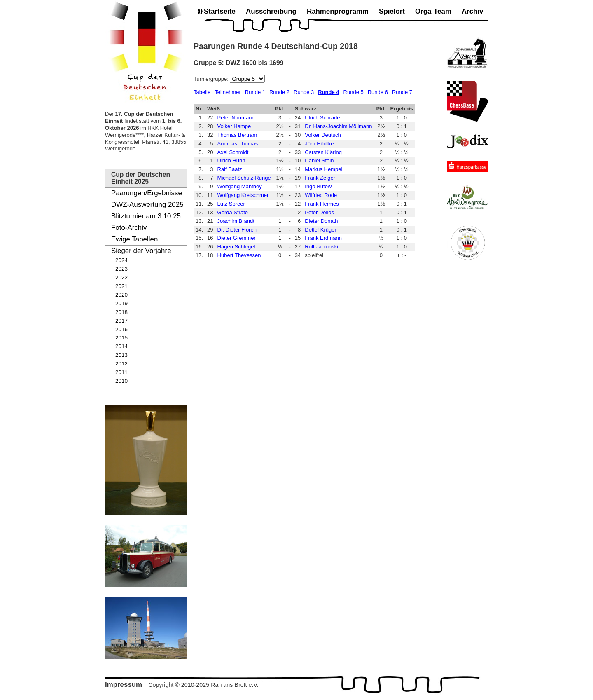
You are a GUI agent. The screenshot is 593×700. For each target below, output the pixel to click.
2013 (121, 355)
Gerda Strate (233, 212)
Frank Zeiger (320, 178)
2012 (121, 364)
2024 (121, 260)
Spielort (392, 11)
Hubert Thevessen (239, 255)
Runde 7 (402, 92)
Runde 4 (328, 92)
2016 (121, 329)
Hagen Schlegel (236, 247)
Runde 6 (378, 92)
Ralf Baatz (230, 169)
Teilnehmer (228, 92)
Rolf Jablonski (321, 247)
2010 (121, 381)
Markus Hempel (323, 169)
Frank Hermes (322, 204)
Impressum (124, 685)
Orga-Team (433, 11)
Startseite (220, 11)
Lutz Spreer (231, 204)
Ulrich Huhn (231, 160)
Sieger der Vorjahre (141, 251)
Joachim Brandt (236, 221)
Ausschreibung (271, 11)
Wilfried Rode (321, 195)
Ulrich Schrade (322, 118)
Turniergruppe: (212, 79)
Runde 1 (255, 92)
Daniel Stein (319, 160)
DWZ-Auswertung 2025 (147, 205)
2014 (121, 346)
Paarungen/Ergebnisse (147, 193)
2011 (121, 372)
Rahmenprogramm (338, 11)
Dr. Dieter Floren (237, 230)
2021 (121, 286)
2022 (121, 277)
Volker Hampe (234, 126)
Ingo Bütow (318, 186)
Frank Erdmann (323, 238)
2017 (121, 321)
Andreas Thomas (238, 144)
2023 (121, 269)
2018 (121, 312)
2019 (121, 303)
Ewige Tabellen (134, 239)
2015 (121, 338)
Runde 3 (304, 92)
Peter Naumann (236, 118)
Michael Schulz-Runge (244, 178)
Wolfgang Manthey (240, 186)
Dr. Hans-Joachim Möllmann (338, 126)
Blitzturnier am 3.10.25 (146, 216)
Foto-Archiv (129, 228)
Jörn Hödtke (319, 144)
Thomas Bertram (237, 135)
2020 (121, 295)
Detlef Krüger (321, 230)
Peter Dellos (319, 212)
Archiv (473, 11)
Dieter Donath (321, 221)
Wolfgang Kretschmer (243, 195)
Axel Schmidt (233, 152)
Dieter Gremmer (237, 238)
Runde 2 (279, 92)
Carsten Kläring (323, 152)
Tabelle (202, 92)
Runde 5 (354, 92)
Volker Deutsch (323, 135)
